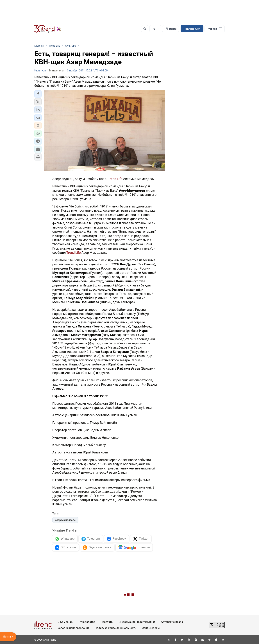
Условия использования (73, 628)
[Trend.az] (48, 29)
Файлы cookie (151, 628)
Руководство (87, 622)
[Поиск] (145, 29)
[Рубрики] (215, 29)
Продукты (107, 622)
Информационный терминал (137, 622)
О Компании (65, 622)
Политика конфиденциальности (116, 628)
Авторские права (172, 622)
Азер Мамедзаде (65, 520)
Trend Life (115, 179)
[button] (38, 94)
